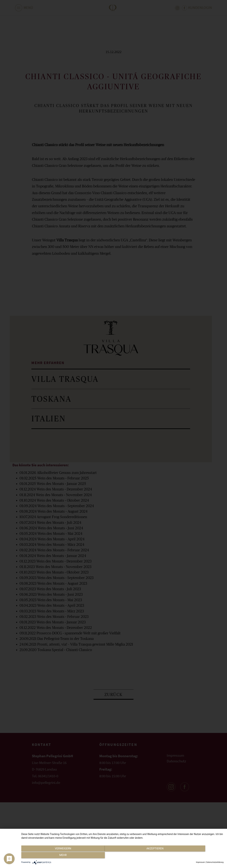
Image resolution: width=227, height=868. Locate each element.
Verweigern (52, 856)
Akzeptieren (122, 856)
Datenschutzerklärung (215, 862)
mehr (193, 856)
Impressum (200, 862)
